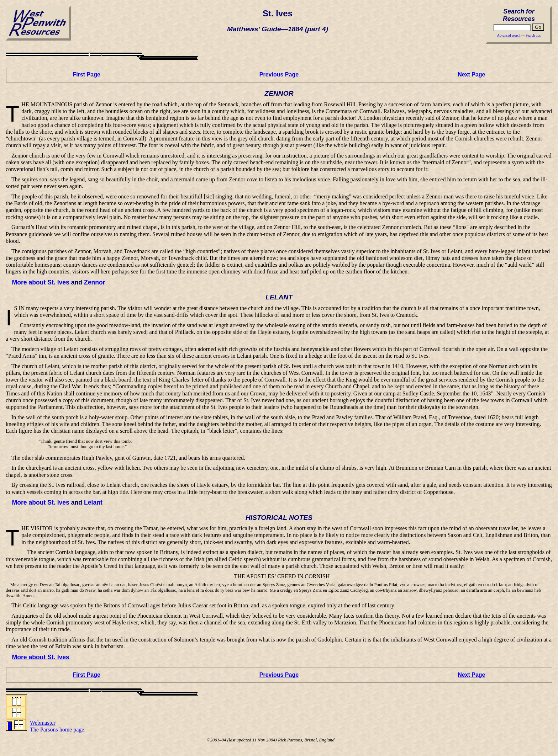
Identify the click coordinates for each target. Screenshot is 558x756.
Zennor (95, 282)
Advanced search (509, 35)
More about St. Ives (41, 282)
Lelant (93, 502)
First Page (86, 74)
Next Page (471, 74)
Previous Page (279, 74)
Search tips (533, 35)
